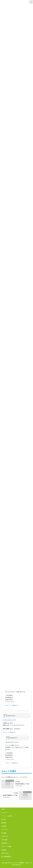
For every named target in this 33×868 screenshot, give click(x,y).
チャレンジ (4, 813)
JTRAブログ (5, 836)
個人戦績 (4, 833)
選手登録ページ (6, 843)
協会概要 (4, 850)
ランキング (4, 830)
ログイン (17, 777)
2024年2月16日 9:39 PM (12, 742)
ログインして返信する (12, 705)
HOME (3, 809)
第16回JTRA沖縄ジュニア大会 (22, 784)
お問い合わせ (5, 853)
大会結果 (4, 826)
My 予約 (4, 819)
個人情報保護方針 (6, 857)
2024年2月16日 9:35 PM (10, 720)
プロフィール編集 (6, 846)
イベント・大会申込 (7, 816)
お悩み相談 (4, 840)
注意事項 (4, 823)
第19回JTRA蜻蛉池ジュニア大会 (10, 795)
